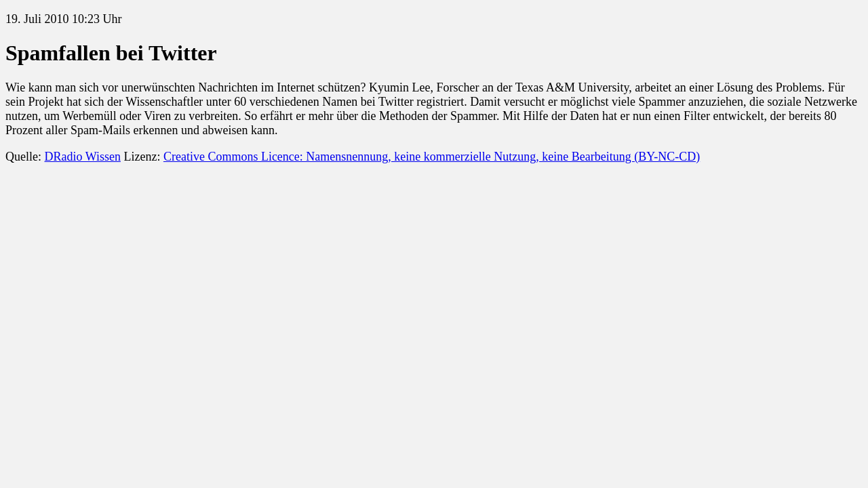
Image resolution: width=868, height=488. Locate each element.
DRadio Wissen (82, 157)
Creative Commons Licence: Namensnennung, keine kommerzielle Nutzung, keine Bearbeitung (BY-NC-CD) (432, 157)
